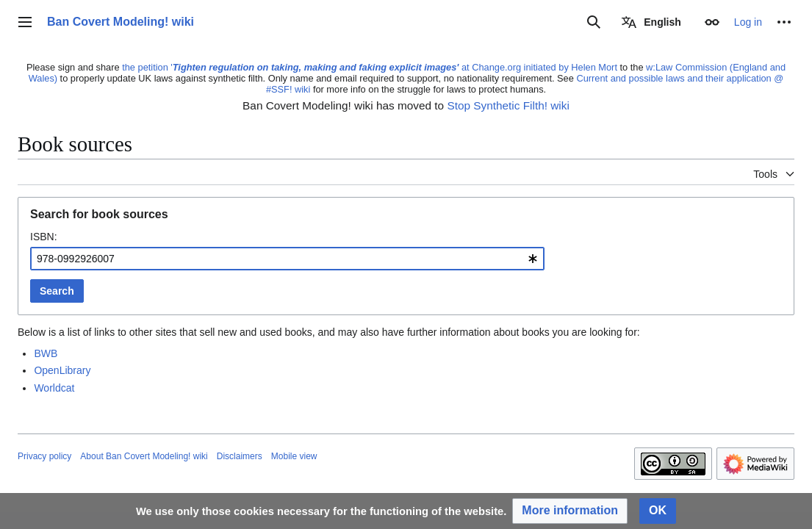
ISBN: (44, 237)
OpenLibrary (62, 370)
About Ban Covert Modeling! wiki (144, 456)
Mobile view (294, 456)
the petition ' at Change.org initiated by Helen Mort (370, 67)
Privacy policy (44, 456)
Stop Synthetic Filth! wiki (508, 105)
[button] (570, 511)
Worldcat (54, 388)
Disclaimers (240, 456)
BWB (46, 353)
